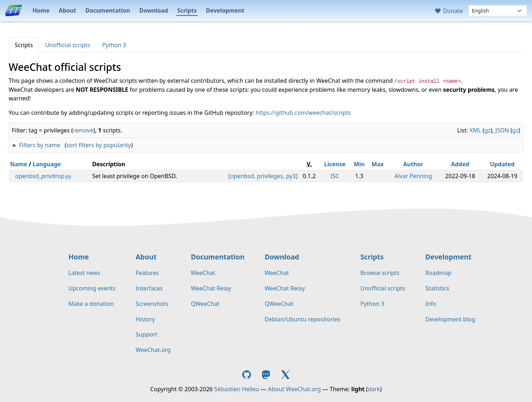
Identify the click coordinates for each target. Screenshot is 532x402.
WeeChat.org (153, 350)
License (335, 164)
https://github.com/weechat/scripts (303, 113)
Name (19, 164)
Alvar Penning (413, 176)
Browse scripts (380, 273)
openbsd (242, 176)
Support (146, 334)
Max (378, 164)
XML (475, 130)
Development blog (450, 319)
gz (487, 130)
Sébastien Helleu (237, 389)
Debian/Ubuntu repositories (302, 319)
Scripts (187, 10)
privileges (270, 176)
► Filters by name (36, 145)
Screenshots (152, 304)
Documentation (108, 10)
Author (413, 164)
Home (41, 10)
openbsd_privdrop (43, 176)
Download (154, 10)
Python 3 (114, 45)
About (67, 10)
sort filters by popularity (99, 145)
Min (359, 164)
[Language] (498, 11)
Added (460, 164)
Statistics (437, 288)
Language (47, 164)
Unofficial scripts (67, 45)
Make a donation (91, 304)
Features (147, 273)
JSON (502, 130)
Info (431, 304)
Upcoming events (92, 288)
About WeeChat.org (295, 389)
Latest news (84, 273)
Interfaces (149, 288)
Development (225, 10)
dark (374, 389)
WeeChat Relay (211, 288)
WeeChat (203, 273)
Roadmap (438, 273)
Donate (448, 11)
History (145, 319)
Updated (502, 164)
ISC (335, 176)
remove (83, 130)
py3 (291, 176)
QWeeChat (205, 304)
